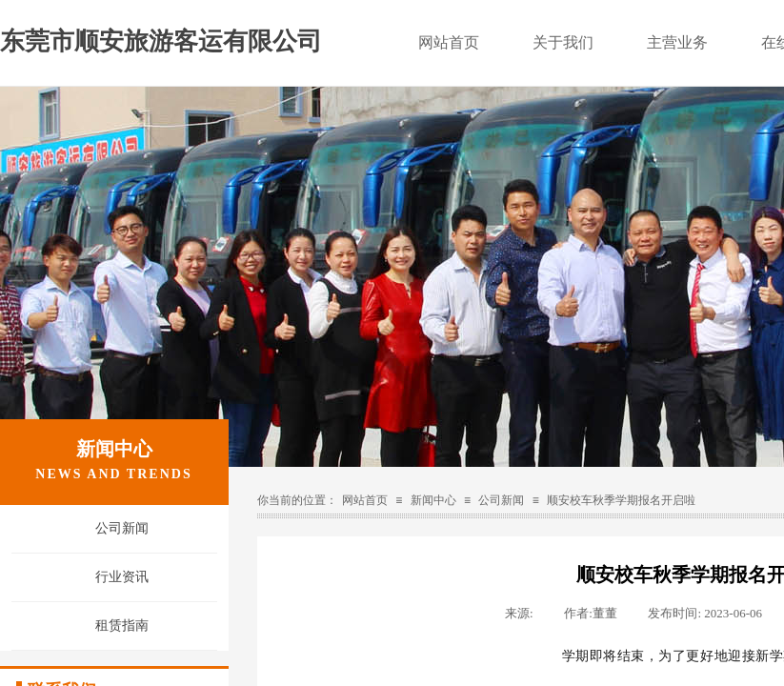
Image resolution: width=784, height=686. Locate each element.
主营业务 (677, 42)
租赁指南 (122, 625)
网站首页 (449, 42)
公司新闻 (122, 528)
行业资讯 (122, 577)
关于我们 (563, 42)
